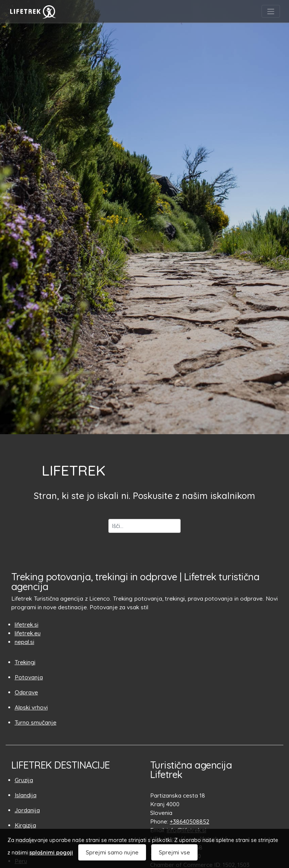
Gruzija (24, 780)
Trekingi (25, 662)
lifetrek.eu (28, 633)
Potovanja (29, 677)
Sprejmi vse (174, 852)
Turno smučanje (36, 722)
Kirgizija (25, 825)
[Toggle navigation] (271, 11)
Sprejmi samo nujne (112, 852)
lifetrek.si (27, 625)
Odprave (26, 692)
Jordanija (27, 810)
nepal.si (24, 642)
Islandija (26, 795)
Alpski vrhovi (31, 707)
